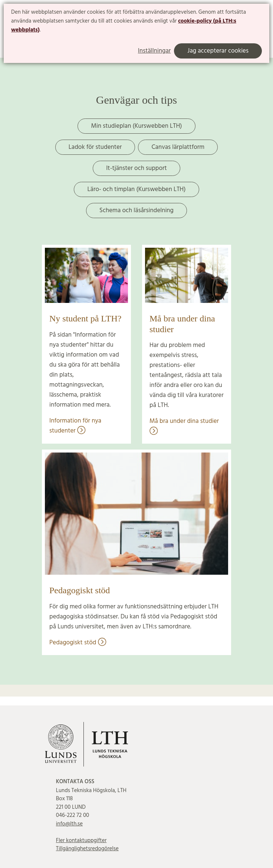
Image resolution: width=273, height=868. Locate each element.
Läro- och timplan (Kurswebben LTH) (136, 189)
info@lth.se (69, 824)
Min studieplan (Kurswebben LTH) (136, 126)
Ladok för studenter (95, 147)
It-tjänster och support (136, 168)
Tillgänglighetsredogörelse (87, 849)
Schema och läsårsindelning (136, 211)
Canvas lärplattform (178, 147)
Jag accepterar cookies (218, 51)
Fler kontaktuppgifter (81, 841)
